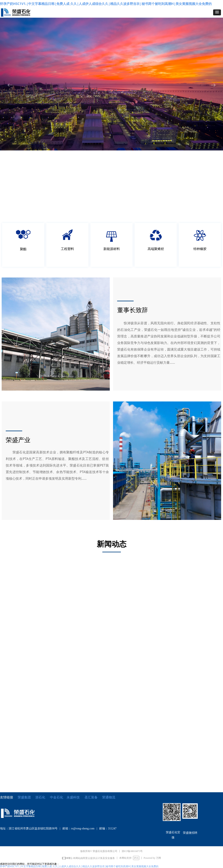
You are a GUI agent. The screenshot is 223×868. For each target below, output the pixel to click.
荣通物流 (109, 797)
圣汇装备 (93, 797)
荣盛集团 (24, 797)
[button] (217, 12)
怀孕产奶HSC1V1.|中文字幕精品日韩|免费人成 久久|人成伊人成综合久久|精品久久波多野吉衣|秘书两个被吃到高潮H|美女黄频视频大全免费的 (106, 4)
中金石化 (57, 797)
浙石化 (40, 797)
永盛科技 (73, 797)
